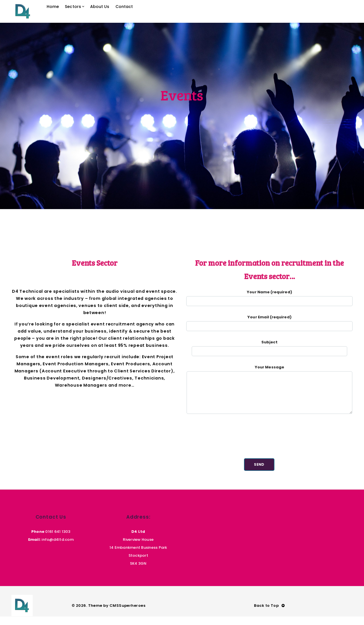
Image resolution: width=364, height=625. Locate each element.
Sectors (85, 16)
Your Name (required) (269, 305)
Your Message (269, 401)
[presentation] (270, 448)
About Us (116, 16)
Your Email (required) (269, 330)
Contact (144, 16)
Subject (270, 355)
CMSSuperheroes (127, 614)
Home (62, 16)
